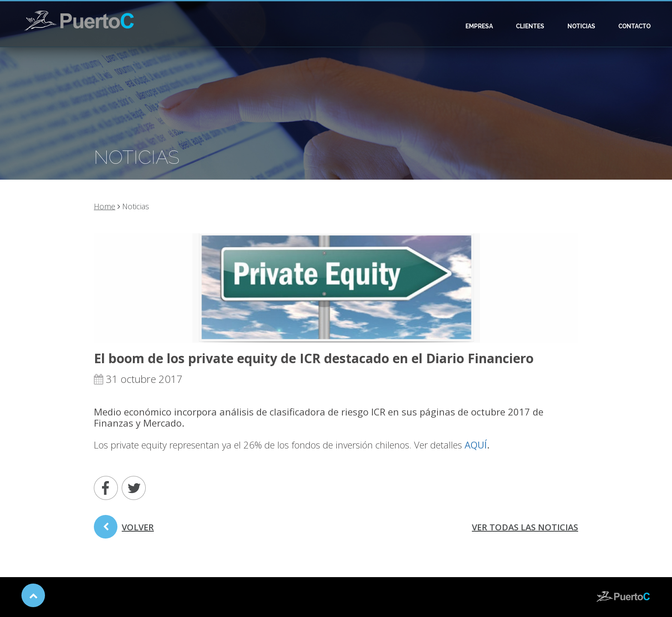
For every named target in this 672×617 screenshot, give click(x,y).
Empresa (479, 26)
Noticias (581, 26)
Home (105, 206)
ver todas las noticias (525, 527)
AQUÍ (476, 445)
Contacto (634, 26)
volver (124, 530)
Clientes (530, 26)
